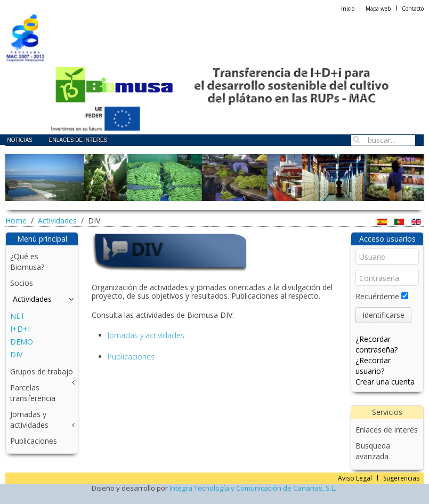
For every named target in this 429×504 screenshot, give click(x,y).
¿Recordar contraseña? (377, 344)
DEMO (22, 342)
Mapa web (378, 9)
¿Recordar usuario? (373, 366)
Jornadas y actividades (146, 335)
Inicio (348, 9)
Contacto (413, 9)
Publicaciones (131, 357)
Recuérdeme (377, 296)
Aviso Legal (355, 478)
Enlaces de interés (78, 140)
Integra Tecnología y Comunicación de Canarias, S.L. (253, 488)
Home (16, 221)
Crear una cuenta (385, 382)
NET (18, 316)
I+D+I (20, 329)
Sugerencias (401, 478)
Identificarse (383, 315)
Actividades (57, 221)
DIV (16, 354)
